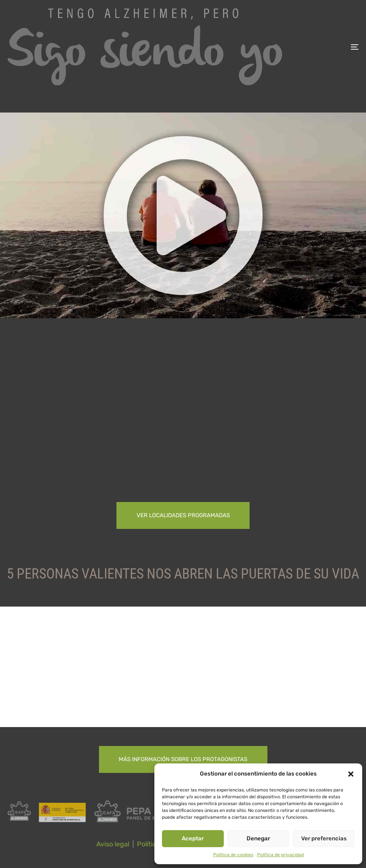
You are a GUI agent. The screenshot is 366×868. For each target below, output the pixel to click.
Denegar (258, 838)
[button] (351, 774)
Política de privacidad (280, 855)
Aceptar (193, 838)
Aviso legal (113, 844)
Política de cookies (233, 855)
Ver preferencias (324, 838)
